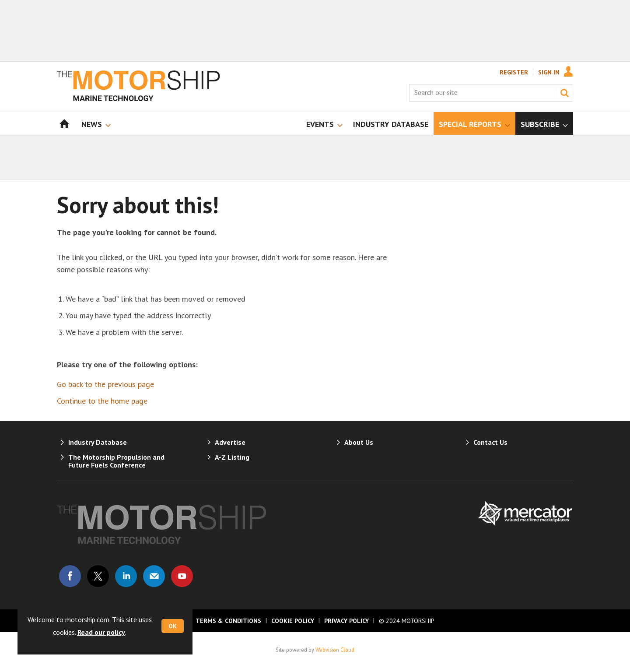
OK (173, 626)
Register (514, 72)
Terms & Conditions (228, 621)
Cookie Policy (293, 621)
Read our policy (101, 632)
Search (564, 93)
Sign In (549, 72)
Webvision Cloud (335, 650)
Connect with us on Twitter (98, 576)
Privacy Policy (346, 621)
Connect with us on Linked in (126, 576)
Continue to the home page (102, 401)
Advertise (230, 442)
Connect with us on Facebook (70, 576)
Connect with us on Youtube (182, 576)
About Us (359, 442)
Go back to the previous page (105, 384)
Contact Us (490, 442)
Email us (154, 576)
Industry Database (98, 442)
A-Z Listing (232, 457)
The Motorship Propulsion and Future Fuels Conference (116, 461)
